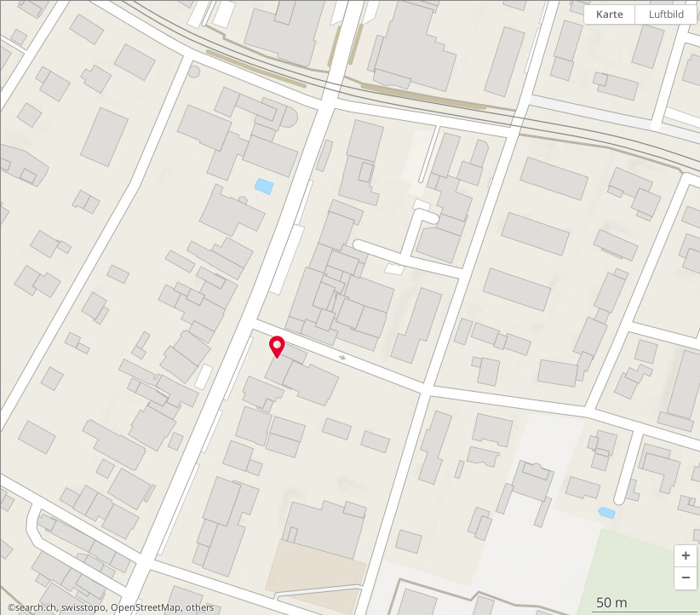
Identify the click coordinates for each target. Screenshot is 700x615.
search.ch (36, 607)
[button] (686, 556)
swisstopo (83, 607)
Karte (610, 14)
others (200, 607)
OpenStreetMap (146, 607)
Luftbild (666, 14)
